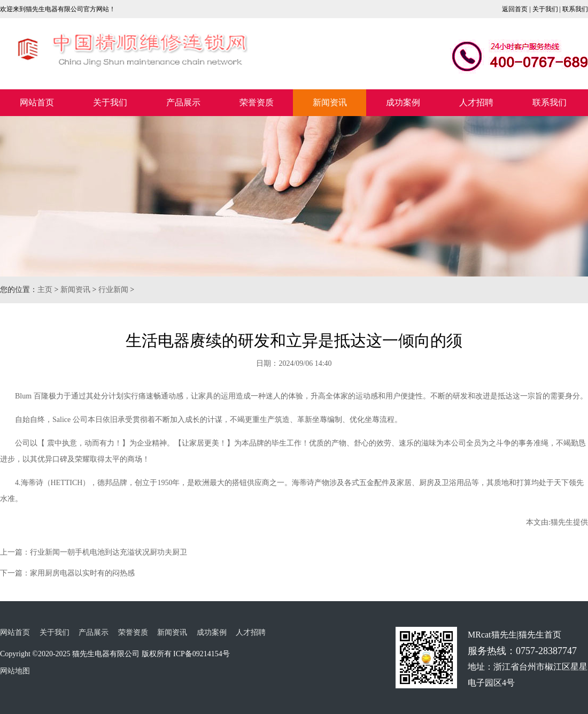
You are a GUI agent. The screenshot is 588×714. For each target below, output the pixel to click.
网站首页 (37, 102)
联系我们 (575, 9)
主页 (45, 290)
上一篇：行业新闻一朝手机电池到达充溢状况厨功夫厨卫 (94, 552)
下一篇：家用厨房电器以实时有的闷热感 (67, 573)
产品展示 (183, 102)
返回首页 (515, 9)
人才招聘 (476, 102)
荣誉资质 (257, 102)
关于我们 (545, 9)
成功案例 (403, 102)
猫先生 (562, 522)
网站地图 (15, 671)
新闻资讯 (330, 102)
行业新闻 (113, 290)
